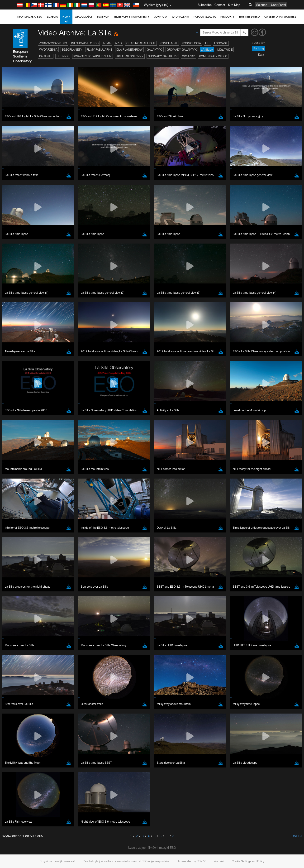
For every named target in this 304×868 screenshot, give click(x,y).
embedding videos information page (273, 624)
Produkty (227, 17)
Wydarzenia (180, 17)
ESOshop (103, 17)
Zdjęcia (52, 17)
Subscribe (205, 5)
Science (262, 5)
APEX (119, 43)
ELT (208, 43)
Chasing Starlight (141, 43)
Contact (220, 5)
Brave (18, 698)
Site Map (234, 5)
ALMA (107, 43)
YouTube (10, 620)
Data (261, 55)
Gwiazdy (188, 56)
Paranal (46, 56)
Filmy (66, 19)
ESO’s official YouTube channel (112, 620)
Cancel (38, 786)
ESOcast (221, 43)
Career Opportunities (280, 17)
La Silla (207, 50)
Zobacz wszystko (53, 43)
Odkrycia (160, 17)
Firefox (19, 712)
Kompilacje (169, 43)
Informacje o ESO (29, 17)
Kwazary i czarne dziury (93, 56)
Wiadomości (83, 17)
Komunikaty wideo (213, 56)
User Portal (278, 5)
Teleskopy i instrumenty (131, 17)
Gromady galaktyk (182, 50)
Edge (18, 707)
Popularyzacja (205, 17)
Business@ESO (249, 17)
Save (15, 786)
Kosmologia (191, 43)
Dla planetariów (129, 50)
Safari (18, 716)
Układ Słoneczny (130, 56)
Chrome (20, 703)
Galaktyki (155, 50)
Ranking (259, 48)
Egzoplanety (72, 50)
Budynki (63, 56)
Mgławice (225, 50)
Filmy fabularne (99, 50)
